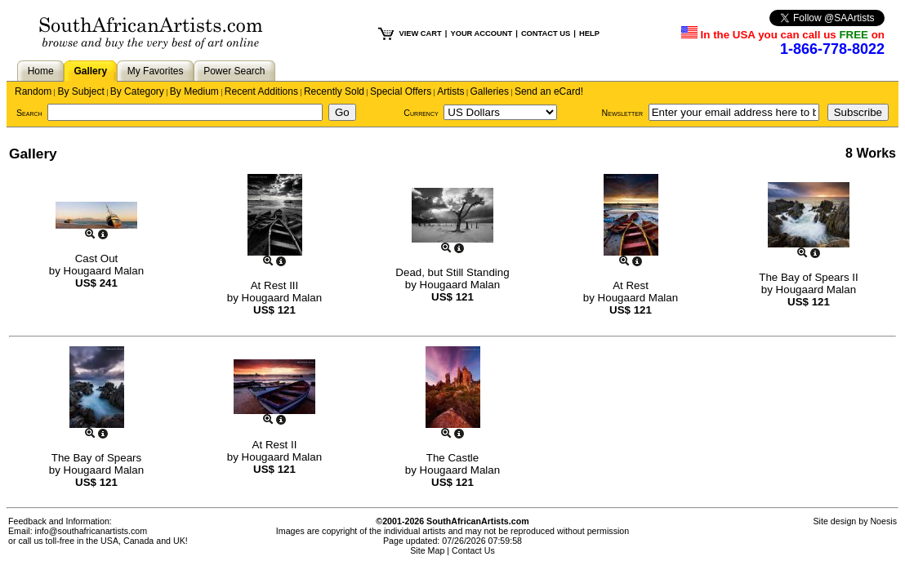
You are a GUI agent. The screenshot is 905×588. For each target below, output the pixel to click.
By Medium (194, 91)
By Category (137, 91)
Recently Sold (334, 91)
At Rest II (275, 445)
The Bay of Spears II (809, 277)
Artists (450, 91)
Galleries (490, 91)
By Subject (80, 91)
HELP (589, 33)
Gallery (90, 71)
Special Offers (401, 91)
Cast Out (97, 258)
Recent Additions (261, 91)
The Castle (452, 458)
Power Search (234, 71)
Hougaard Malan (104, 271)
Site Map (427, 550)
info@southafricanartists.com (91, 531)
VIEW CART (420, 33)
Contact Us (473, 550)
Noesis (883, 521)
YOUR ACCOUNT (481, 33)
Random (33, 91)
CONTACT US (546, 33)
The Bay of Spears (96, 458)
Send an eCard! (549, 91)
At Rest (631, 285)
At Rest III (275, 285)
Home (41, 71)
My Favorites (156, 71)
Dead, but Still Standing (452, 272)
